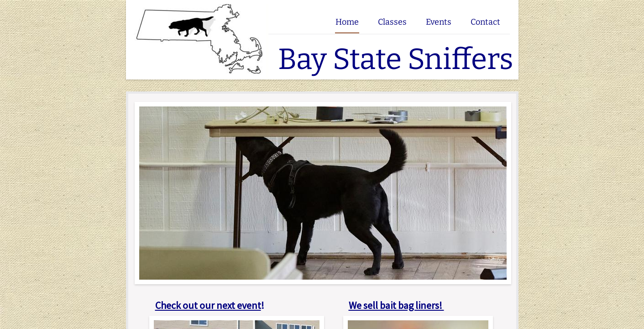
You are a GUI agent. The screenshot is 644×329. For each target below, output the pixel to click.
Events (439, 22)
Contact (485, 22)
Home (347, 22)
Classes (392, 22)
